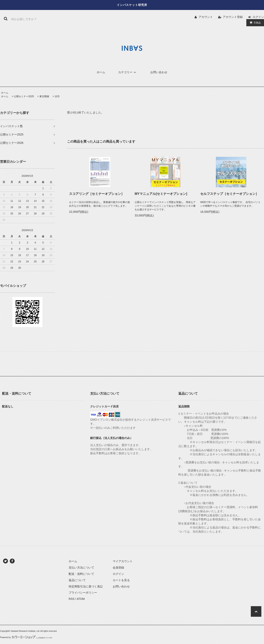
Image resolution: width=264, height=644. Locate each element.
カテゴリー (128, 72)
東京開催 (44, 96)
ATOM (81, 599)
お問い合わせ (159, 72)
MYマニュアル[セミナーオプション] (161, 194)
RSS (72, 599)
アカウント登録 (233, 17)
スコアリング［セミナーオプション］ (97, 194)
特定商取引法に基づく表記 (86, 586)
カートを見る (121, 580)
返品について (77, 580)
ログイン (258, 17)
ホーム (101, 72)
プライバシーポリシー (83, 593)
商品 (254, 23)
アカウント (206, 17)
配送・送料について (81, 574)
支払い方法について (81, 568)
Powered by (26, 637)
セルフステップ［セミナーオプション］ (229, 194)
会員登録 (118, 568)
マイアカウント (123, 561)
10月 (57, 96)
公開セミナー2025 (24, 96)
